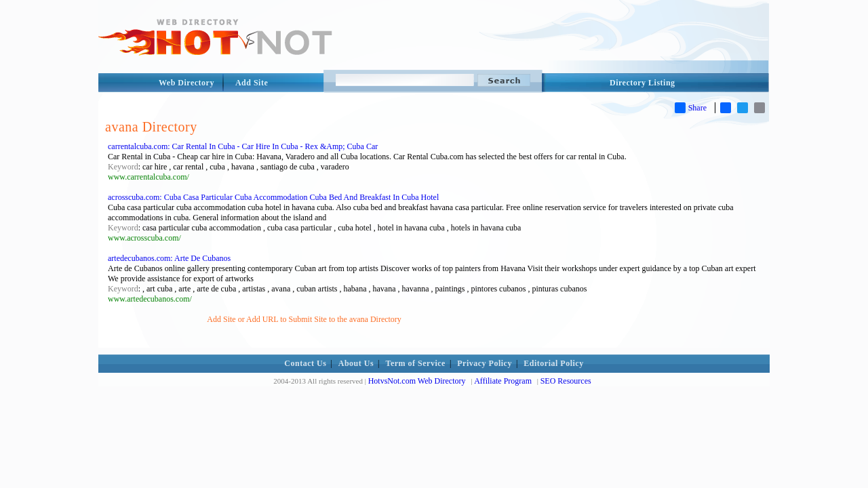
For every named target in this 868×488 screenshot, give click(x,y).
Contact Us (305, 363)
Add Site (252, 83)
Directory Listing (643, 83)
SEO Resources (566, 381)
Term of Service (416, 363)
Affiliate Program (503, 381)
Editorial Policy (553, 363)
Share (691, 108)
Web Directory (186, 83)
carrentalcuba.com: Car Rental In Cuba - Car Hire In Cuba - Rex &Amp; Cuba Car (243, 146)
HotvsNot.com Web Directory (417, 381)
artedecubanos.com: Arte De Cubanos (169, 258)
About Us (356, 363)
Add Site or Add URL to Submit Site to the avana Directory (304, 319)
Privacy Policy (485, 363)
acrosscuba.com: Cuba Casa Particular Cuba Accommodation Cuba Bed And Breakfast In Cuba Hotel (273, 197)
